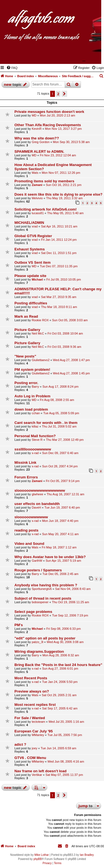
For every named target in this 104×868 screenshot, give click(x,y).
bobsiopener (40, 602)
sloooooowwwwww (31, 517)
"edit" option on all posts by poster (45, 638)
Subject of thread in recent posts (43, 598)
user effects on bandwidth (37, 504)
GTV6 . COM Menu (30, 758)
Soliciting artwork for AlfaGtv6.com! (45, 209)
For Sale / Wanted (30, 718)
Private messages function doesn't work (49, 112)
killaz (35, 426)
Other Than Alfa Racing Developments (48, 125)
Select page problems (33, 612)
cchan (36, 413)
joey (34, 748)
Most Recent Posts (31, 678)
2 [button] (58, 94)
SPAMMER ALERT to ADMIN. (39, 151)
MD (34, 115)
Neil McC (38, 333)
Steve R (37, 440)
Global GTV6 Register (33, 236)
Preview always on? (32, 691)
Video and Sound (29, 544)
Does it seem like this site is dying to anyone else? (58, 194)
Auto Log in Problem (32, 396)
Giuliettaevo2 (40, 360)
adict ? (20, 744)
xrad (35, 226)
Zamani (37, 185)
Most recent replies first (35, 705)
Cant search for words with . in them (46, 423)
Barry (35, 387)
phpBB (38, 859)
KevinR (36, 129)
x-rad (35, 453)
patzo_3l (37, 642)
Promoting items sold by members (44, 181)
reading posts (26, 530)
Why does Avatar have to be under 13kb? (50, 557)
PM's (19, 625)
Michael (37, 279)
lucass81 (38, 213)
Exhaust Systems (30, 249)
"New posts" (25, 356)
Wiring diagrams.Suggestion (39, 651)
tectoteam (38, 722)
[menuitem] (12, 68)
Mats (35, 173)
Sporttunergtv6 (42, 589)
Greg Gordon (40, 142)
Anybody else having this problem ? (46, 585)
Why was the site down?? (37, 138)
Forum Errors (26, 477)
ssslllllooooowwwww (33, 449)
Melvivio (37, 198)
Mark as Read (26, 316)
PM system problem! (32, 370)
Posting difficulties (31, 303)
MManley (38, 735)
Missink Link (25, 462)
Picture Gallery (27, 330)
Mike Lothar (42, 855)
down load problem (31, 409)
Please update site (30, 276)
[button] (64, 94)
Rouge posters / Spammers (38, 570)
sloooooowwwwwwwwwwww (40, 490)
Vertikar (37, 775)
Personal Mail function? (35, 436)
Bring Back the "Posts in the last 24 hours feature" (58, 665)
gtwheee (37, 494)
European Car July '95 (34, 731)
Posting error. (26, 383)
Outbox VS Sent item (32, 262)
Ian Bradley (87, 855)
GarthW (37, 561)
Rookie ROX (40, 320)
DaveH (36, 507)
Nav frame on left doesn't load (40, 771)
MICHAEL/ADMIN (29, 223)
